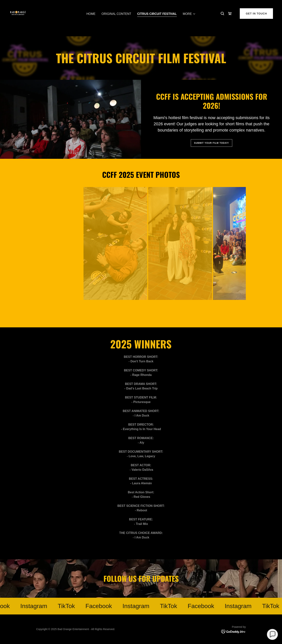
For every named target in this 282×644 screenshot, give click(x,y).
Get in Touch (256, 22)
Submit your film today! (211, 143)
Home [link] (91, 22)
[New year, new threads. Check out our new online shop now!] (141, 4)
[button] (189, 23)
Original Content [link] (116, 22)
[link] (19, 22)
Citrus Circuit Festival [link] (157, 22)
